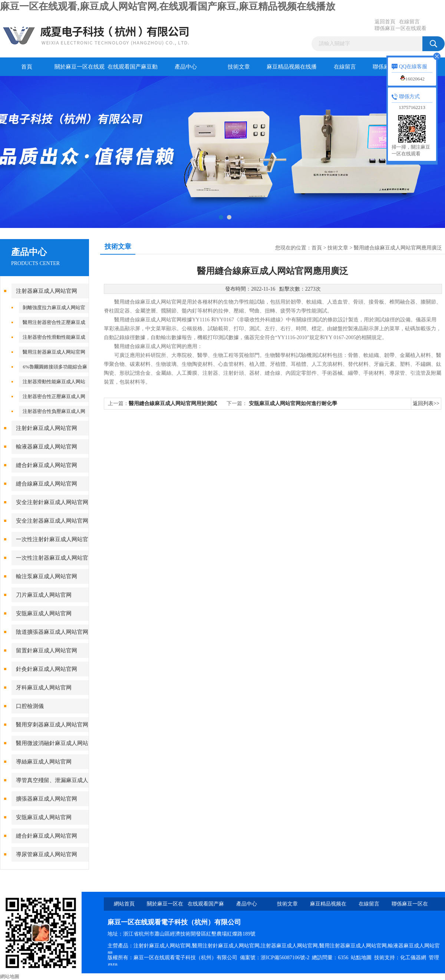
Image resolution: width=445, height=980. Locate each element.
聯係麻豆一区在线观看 (400, 28)
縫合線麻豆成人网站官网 (47, 484)
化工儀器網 (413, 958)
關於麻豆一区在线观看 (80, 70)
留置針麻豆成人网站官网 (47, 650)
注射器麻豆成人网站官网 (47, 291)
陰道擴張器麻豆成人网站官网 (52, 632)
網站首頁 (124, 904)
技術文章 (239, 67)
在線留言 (409, 22)
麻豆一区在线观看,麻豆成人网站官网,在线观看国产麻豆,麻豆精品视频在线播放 (168, 6)
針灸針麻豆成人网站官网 (47, 669)
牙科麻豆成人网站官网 (44, 688)
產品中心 (186, 67)
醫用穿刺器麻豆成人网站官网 (52, 725)
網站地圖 (10, 976)
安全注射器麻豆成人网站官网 (52, 521)
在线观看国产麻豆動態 (133, 70)
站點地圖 (361, 958)
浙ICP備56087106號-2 (285, 958)
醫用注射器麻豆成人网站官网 (54, 352)
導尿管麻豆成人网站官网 (47, 854)
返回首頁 (385, 22)
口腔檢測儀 (30, 706)
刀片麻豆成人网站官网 (44, 595)
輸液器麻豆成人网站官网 (47, 447)
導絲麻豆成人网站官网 (44, 762)
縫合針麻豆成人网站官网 (47, 465)
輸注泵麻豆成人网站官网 (47, 576)
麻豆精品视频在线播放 (292, 70)
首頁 (27, 67)
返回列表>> (426, 403)
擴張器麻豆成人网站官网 (47, 799)
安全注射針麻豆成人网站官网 (52, 502)
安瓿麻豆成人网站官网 (44, 613)
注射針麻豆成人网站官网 (47, 428)
